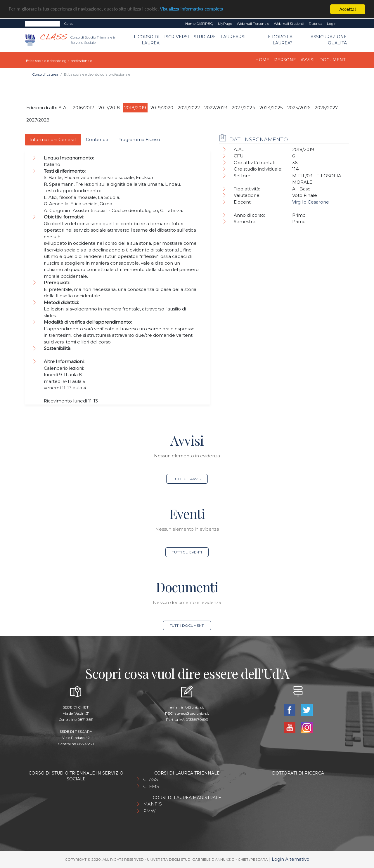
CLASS (151, 779)
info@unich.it (193, 707)
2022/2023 (216, 108)
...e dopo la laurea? (279, 40)
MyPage (225, 24)
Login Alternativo (291, 859)
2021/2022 (189, 108)
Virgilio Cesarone (311, 202)
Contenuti (97, 139)
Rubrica (316, 24)
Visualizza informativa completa (193, 9)
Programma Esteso (139, 139)
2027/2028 (38, 120)
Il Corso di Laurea (146, 40)
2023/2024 (243, 108)
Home (262, 60)
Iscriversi (177, 37)
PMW (149, 811)
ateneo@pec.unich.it (192, 713)
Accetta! (348, 9)
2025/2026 (299, 108)
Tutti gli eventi (187, 552)
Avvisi (308, 60)
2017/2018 (109, 108)
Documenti (333, 60)
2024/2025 (271, 108)
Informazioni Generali (53, 139)
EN (344, 24)
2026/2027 (326, 108)
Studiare (205, 37)
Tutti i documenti (187, 625)
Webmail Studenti (289, 24)
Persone (285, 60)
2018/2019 (135, 108)
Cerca (69, 24)
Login (332, 24)
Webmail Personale (253, 24)
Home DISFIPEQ (199, 24)
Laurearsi (233, 37)
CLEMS (151, 786)
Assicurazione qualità (329, 40)
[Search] (42, 24)
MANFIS (153, 804)
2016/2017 (83, 108)
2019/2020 (162, 108)
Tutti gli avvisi (187, 479)
